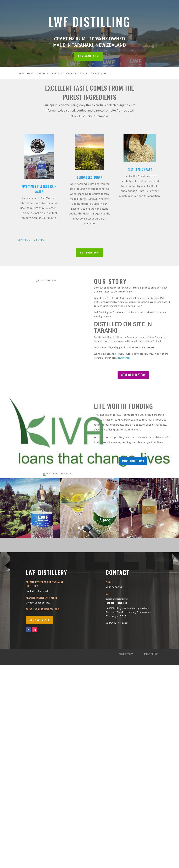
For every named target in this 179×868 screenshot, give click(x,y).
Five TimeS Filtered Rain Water (39, 189)
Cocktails (41, 74)
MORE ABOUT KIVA (133, 475)
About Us (56, 74)
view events (123, 358)
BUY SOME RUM (88, 56)
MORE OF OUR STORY (133, 375)
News (82, 74)
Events (30, 74)
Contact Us (71, 74)
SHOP (21, 74)
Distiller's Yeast (140, 170)
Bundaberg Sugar (89, 177)
